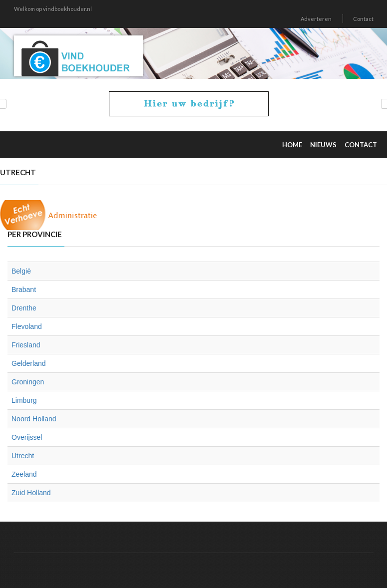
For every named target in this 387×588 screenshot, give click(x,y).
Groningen (28, 382)
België (21, 271)
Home (292, 145)
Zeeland (24, 474)
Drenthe (24, 308)
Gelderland (29, 363)
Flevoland (27, 326)
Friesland (26, 345)
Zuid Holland (31, 493)
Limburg (24, 400)
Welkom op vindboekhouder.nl (53, 9)
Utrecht (23, 456)
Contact (363, 19)
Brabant (24, 290)
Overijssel (27, 437)
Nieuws (323, 145)
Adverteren (316, 19)
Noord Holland (34, 419)
